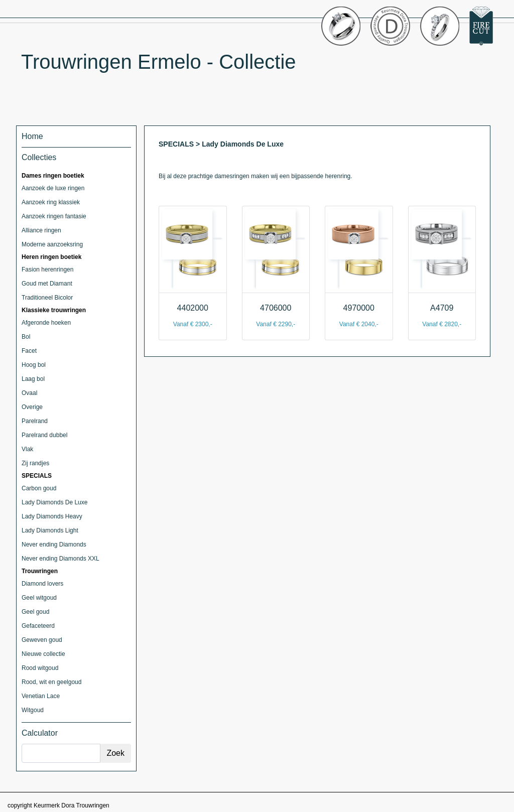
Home (32, 136)
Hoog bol (34, 365)
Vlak (27, 449)
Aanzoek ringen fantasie (54, 216)
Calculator (40, 733)
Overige (32, 407)
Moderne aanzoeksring (52, 244)
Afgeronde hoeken (46, 323)
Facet (29, 351)
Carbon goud (39, 488)
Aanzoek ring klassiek (51, 202)
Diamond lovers (42, 584)
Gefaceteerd (38, 626)
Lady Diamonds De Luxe (54, 502)
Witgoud (33, 710)
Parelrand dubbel (44, 435)
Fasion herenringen (47, 269)
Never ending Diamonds (54, 545)
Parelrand (35, 421)
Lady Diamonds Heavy (52, 516)
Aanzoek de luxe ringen (53, 188)
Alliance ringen (41, 230)
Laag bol (33, 379)
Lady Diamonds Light (50, 530)
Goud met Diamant (47, 284)
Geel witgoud (39, 598)
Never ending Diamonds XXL (60, 559)
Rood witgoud (40, 668)
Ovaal (29, 393)
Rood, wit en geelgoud (51, 682)
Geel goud (35, 612)
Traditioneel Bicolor (47, 298)
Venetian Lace (41, 696)
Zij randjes (35, 463)
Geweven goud (42, 640)
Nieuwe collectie (43, 654)
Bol (26, 337)
